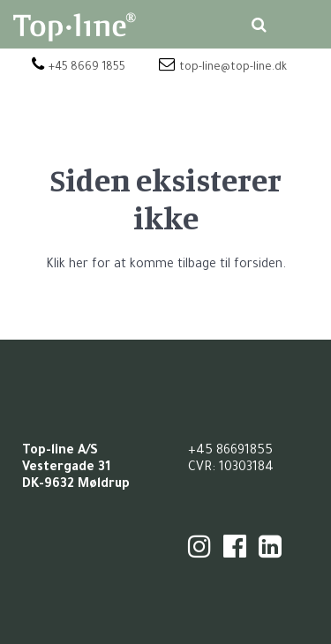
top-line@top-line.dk (223, 68)
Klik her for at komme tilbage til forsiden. (166, 266)
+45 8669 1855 (79, 68)
